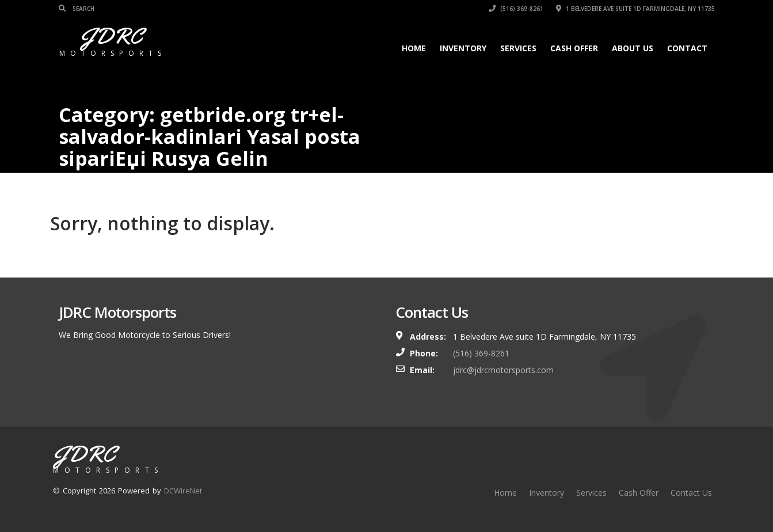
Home (414, 48)
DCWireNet (183, 491)
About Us (633, 48)
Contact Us (691, 493)
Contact (687, 48)
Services (518, 48)
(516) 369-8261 (516, 9)
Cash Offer (574, 48)
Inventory (463, 48)
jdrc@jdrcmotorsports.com (503, 370)
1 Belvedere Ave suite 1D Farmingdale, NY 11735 (635, 9)
